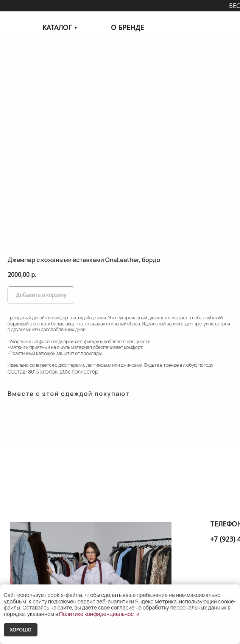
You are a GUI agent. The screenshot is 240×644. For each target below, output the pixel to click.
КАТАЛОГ (57, 27)
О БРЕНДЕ (127, 27)
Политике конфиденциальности (99, 614)
